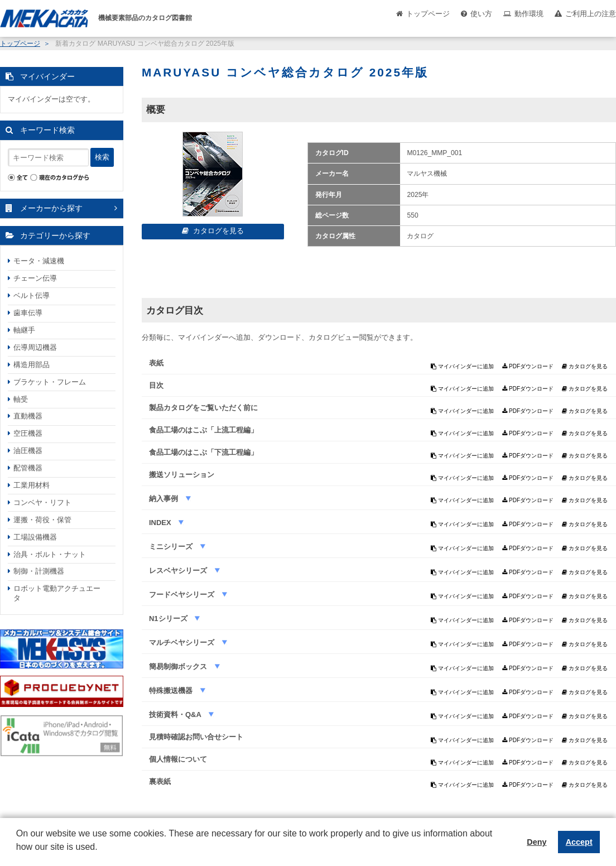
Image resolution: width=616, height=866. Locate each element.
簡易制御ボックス (179, 667)
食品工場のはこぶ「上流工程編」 (203, 430)
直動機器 (28, 416)
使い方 (481, 14)
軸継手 (24, 330)
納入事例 (165, 499)
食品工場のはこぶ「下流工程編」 (203, 452)
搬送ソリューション (182, 475)
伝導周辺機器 (35, 347)
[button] (18, 855)
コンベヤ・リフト (42, 502)
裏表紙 (160, 781)
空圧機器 (28, 433)
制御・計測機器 (39, 571)
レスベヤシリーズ (179, 571)
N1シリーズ (169, 619)
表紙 (156, 363)
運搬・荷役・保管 (42, 520)
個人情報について (178, 759)
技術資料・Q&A (176, 715)
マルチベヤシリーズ (183, 643)
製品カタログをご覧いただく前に (203, 408)
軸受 (21, 399)
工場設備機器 (35, 537)
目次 (156, 385)
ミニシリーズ (172, 547)
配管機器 (28, 468)
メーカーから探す (51, 208)
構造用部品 (32, 365)
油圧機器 (28, 451)
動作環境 (529, 14)
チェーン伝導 (35, 278)
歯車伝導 (28, 313)
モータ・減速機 (39, 261)
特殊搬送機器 (172, 691)
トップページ (428, 14)
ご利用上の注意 (591, 14)
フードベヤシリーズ (183, 595)
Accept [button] (579, 842)
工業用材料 (32, 485)
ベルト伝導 (32, 295)
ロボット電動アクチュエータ (57, 593)
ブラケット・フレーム (50, 382)
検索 (102, 157)
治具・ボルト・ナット (50, 554)
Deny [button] (536, 842)
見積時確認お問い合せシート (196, 737)
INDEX (161, 523)
